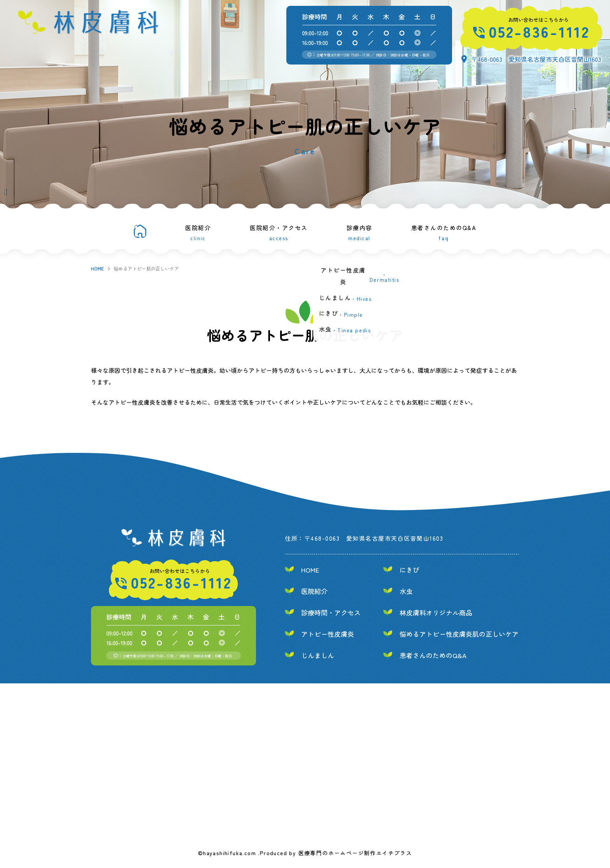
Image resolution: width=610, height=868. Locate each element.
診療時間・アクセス (331, 612)
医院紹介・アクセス (279, 232)
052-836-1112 (539, 31)
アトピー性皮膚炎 (328, 634)
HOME (97, 268)
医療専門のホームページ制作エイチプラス (355, 853)
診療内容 (359, 232)
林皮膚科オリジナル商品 (436, 612)
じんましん (318, 655)
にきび (409, 570)
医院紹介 (198, 232)
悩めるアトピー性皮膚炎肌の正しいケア (459, 634)
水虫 (406, 591)
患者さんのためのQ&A (444, 232)
